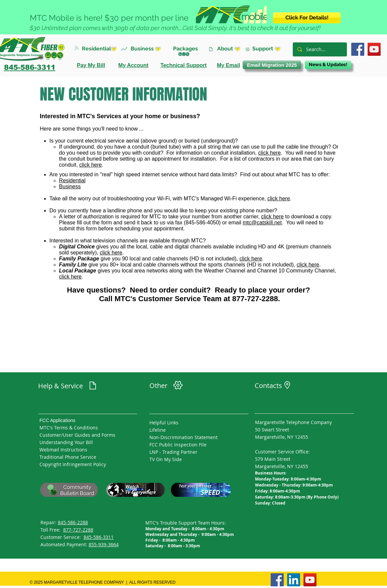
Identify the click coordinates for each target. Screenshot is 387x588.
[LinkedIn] (294, 580)
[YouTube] (374, 49)
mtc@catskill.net (262, 223)
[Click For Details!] (307, 18)
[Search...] (319, 49)
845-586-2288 (73, 522)
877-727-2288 (78, 530)
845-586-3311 (99, 537)
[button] (101, 49)
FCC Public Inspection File (178, 445)
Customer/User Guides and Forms (77, 435)
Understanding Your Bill (66, 442)
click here (270, 153)
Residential (72, 180)
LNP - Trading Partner (173, 452)
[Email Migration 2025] (272, 65)
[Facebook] (358, 49)
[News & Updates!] (328, 65)
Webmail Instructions (63, 450)
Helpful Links (164, 423)
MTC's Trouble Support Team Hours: (186, 523)
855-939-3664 (104, 544)
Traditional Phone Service (68, 457)
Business (70, 186)
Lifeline (158, 430)
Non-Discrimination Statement (183, 437)
